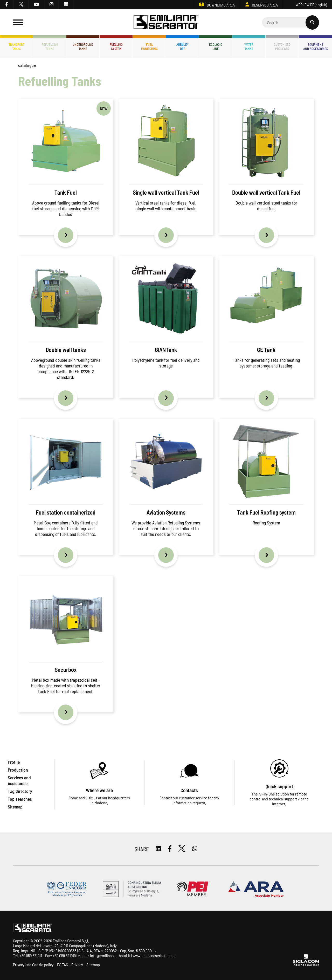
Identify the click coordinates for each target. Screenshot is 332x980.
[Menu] (18, 22)
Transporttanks (16, 47)
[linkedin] (66, 5)
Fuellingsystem (116, 47)
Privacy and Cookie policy (33, 965)
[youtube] (37, 5)
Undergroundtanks (83, 47)
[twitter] (21, 5)
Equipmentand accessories (316, 47)
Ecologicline (216, 47)
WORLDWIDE (308, 5)
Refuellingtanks (50, 47)
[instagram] (52, 5)
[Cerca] (290, 22)
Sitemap (93, 965)
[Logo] (166, 22)
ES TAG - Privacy (70, 965)
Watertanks (249, 47)
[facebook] (7, 5)
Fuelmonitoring (149, 47)
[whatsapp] (195, 849)
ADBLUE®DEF (182, 47)
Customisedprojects (282, 47)
